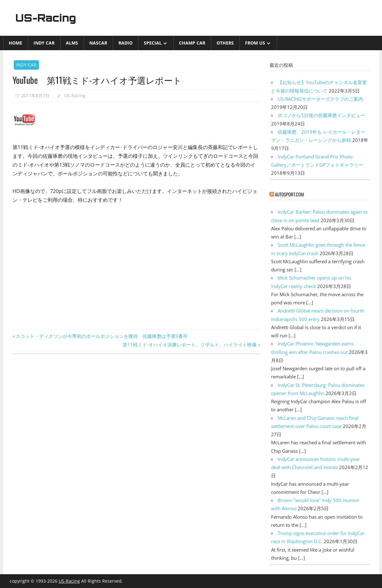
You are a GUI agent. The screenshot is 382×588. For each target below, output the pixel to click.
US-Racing (46, 18)
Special (153, 43)
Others (225, 43)
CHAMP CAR (192, 43)
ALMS (72, 43)
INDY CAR (44, 43)
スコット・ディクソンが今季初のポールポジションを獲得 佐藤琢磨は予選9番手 (102, 336)
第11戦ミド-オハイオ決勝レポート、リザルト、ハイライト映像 (190, 345)
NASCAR (98, 43)
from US (255, 43)
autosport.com (289, 194)
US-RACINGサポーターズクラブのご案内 (320, 99)
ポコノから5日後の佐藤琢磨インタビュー (321, 115)
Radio (126, 43)
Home (16, 43)
